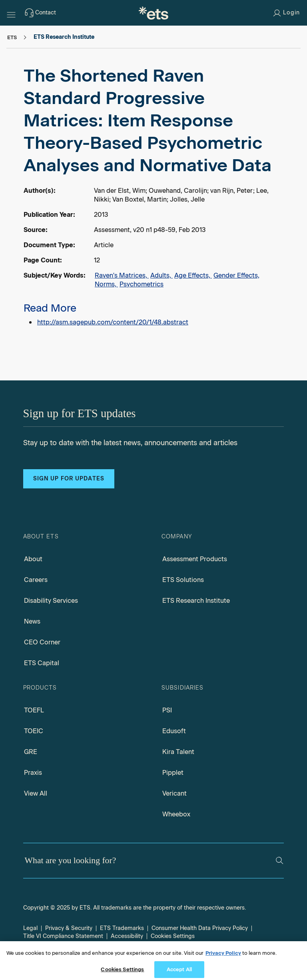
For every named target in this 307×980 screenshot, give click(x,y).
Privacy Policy (223, 957)
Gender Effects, (236, 275)
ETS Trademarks (122, 928)
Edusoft (174, 731)
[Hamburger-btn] (11, 13)
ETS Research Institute (196, 601)
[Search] (280, 861)
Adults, (161, 275)
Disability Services (51, 601)
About (33, 559)
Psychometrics (142, 284)
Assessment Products (195, 559)
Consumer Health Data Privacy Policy (200, 928)
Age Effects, (193, 275)
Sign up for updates (69, 479)
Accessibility (127, 936)
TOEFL (34, 710)
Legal (30, 928)
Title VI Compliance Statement (63, 936)
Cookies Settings (173, 936)
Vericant (174, 793)
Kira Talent (178, 752)
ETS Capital (42, 663)
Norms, (106, 284)
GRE (31, 752)
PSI (167, 710)
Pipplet (173, 773)
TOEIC (34, 731)
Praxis (33, 773)
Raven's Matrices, (122, 275)
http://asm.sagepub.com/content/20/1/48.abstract (113, 322)
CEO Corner (42, 642)
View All (36, 793)
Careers (36, 580)
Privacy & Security (69, 928)
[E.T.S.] (153, 13)
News (32, 621)
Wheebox (176, 814)
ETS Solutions (183, 580)
